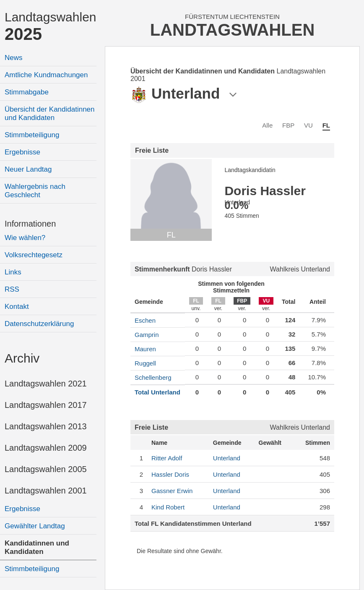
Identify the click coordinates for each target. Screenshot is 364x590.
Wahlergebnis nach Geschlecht (35, 191)
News (14, 58)
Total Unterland (157, 392)
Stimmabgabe (27, 92)
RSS (12, 289)
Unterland (227, 458)
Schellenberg (153, 377)
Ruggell (145, 363)
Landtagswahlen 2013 (46, 426)
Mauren (145, 349)
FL (326, 125)
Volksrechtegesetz (34, 255)
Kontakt (17, 307)
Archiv (22, 358)
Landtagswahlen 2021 (46, 384)
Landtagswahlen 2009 (46, 448)
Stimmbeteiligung (32, 135)
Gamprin (147, 335)
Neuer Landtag (28, 169)
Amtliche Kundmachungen (46, 75)
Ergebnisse (22, 152)
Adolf (167, 458)
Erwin (172, 491)
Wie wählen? (25, 238)
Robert (168, 507)
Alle (267, 125)
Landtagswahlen (51, 27)
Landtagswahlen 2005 (46, 469)
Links (13, 272)
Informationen (30, 224)
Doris (170, 474)
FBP (288, 125)
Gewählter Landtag (35, 526)
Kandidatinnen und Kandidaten (37, 547)
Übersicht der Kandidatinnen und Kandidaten (50, 114)
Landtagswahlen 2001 (46, 491)
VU (308, 125)
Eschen (145, 320)
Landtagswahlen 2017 (46, 405)
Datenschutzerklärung (39, 324)
